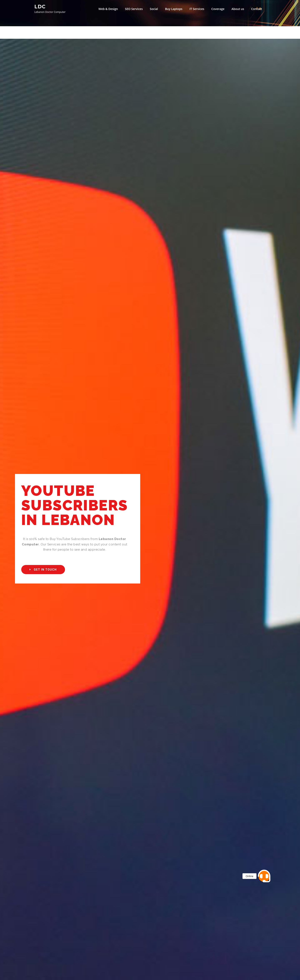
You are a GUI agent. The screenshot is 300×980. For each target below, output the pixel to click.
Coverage (218, 9)
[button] (43, 570)
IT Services (197, 9)
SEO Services (134, 9)
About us (238, 9)
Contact (257, 9)
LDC (40, 6)
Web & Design (108, 9)
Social (154, 9)
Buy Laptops (174, 9)
